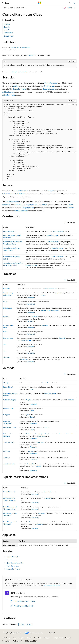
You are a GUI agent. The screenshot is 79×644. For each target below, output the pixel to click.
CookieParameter (13, 557)
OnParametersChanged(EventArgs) (37, 434)
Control (30, 55)
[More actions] (75, 8)
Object (14, 72)
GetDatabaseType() (10, 400)
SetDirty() (6, 451)
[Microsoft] (40, 3)
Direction (6, 317)
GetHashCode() (8, 408)
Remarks (7, 30)
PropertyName (31, 205)
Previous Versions (19, 638)
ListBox (16, 86)
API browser (20, 8)
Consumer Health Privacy (61, 638)
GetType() (6, 415)
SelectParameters (49, 89)
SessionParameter (13, 569)
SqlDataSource (8, 92)
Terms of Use (6, 641)
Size (5, 344)
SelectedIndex (21, 194)
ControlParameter (51, 83)
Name (5, 332)
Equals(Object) (8, 387)
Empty (43, 295)
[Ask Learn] (65, 8)
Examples (7, 27)
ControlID (19, 205)
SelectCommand (9, 95)
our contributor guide (52, 585)
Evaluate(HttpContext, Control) (51, 310)
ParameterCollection (66, 434)
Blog (29, 638)
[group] (40, 142)
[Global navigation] (2, 3)
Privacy (46, 638)
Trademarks (17, 641)
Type (5, 351)
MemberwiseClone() (10, 427)
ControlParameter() (10, 231)
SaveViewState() (9, 442)
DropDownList (49, 86)
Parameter (23, 72)
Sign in (75, 3)
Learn (5, 8)
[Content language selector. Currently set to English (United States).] (12, 633)
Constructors (8, 33)
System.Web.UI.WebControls (21, 47)
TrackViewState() (9, 464)
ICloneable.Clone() (9, 492)
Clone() (6, 383)
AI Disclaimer (6, 638)
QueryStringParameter (15, 563)
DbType (6, 302)
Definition (7, 24)
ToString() (7, 457)
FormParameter (12, 560)
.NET (11, 8)
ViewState (7, 357)
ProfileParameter (13, 566)
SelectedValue (8, 194)
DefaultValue (8, 308)
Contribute (38, 638)
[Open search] (70, 3)
